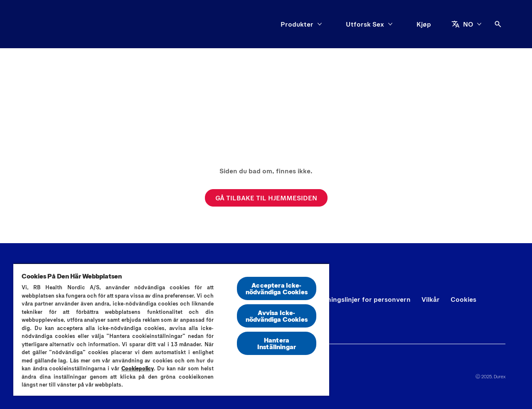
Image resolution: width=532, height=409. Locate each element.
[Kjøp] (424, 24)
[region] (171, 329)
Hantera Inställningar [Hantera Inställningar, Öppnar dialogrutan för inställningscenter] (277, 343)
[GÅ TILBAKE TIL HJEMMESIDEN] (266, 198)
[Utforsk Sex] (365, 24)
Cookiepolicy (138, 368)
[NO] (467, 24)
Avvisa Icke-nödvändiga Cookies (277, 316)
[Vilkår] (431, 299)
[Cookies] (463, 299)
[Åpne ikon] (498, 24)
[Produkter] (297, 24)
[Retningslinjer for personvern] (363, 299)
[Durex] (46, 24)
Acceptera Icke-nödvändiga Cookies (277, 288)
